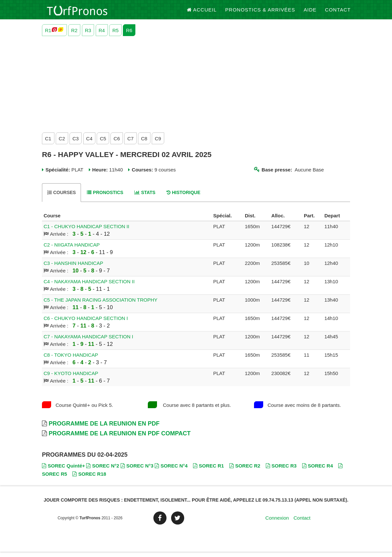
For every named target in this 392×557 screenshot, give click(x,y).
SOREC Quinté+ (63, 471)
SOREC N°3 (137, 471)
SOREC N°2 (103, 471)
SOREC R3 (281, 471)
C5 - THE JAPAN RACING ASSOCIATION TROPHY (100, 305)
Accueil (202, 13)
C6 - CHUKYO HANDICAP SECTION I (86, 324)
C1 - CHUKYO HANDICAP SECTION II (86, 232)
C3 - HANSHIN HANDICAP (73, 269)
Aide (310, 13)
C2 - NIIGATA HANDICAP (72, 250)
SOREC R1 (208, 471)
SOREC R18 (89, 479)
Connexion (277, 523)
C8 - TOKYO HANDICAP (71, 360)
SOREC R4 (318, 471)
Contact (338, 13)
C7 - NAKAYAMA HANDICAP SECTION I (88, 342)
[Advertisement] (196, 88)
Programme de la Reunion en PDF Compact (119, 439)
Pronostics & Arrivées (260, 13)
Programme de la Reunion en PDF (104, 429)
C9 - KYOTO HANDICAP (71, 379)
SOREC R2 (245, 471)
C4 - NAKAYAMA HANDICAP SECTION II (89, 287)
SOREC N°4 (171, 471)
